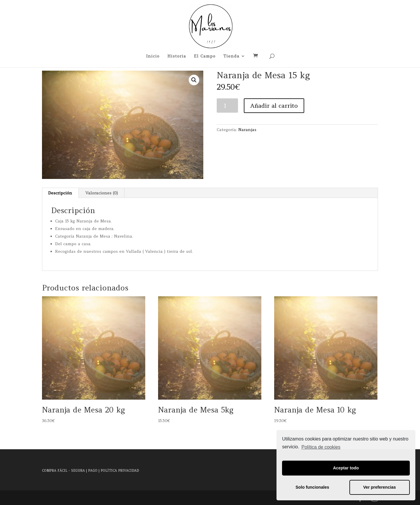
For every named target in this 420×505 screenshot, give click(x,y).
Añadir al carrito (274, 106)
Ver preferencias (379, 487)
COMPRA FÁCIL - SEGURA (63, 471)
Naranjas (247, 130)
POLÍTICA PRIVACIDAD (120, 471)
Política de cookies (321, 447)
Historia (177, 56)
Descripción (60, 193)
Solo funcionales (312, 487)
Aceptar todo (346, 468)
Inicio (153, 56)
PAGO (93, 471)
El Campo (205, 56)
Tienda (231, 56)
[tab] (60, 193)
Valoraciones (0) (102, 193)
